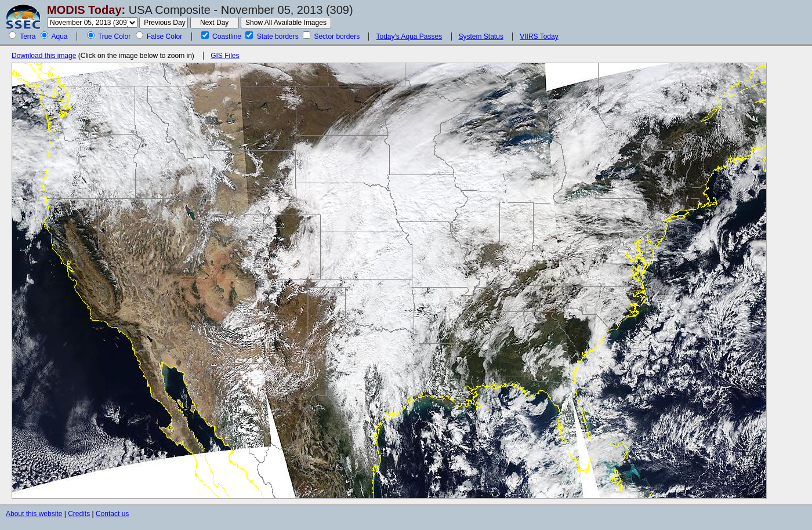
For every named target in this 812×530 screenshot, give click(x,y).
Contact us (112, 514)
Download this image (44, 56)
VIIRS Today (539, 37)
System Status (481, 37)
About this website (34, 514)
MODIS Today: (86, 10)
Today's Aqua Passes (409, 37)
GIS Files (225, 56)
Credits (79, 514)
